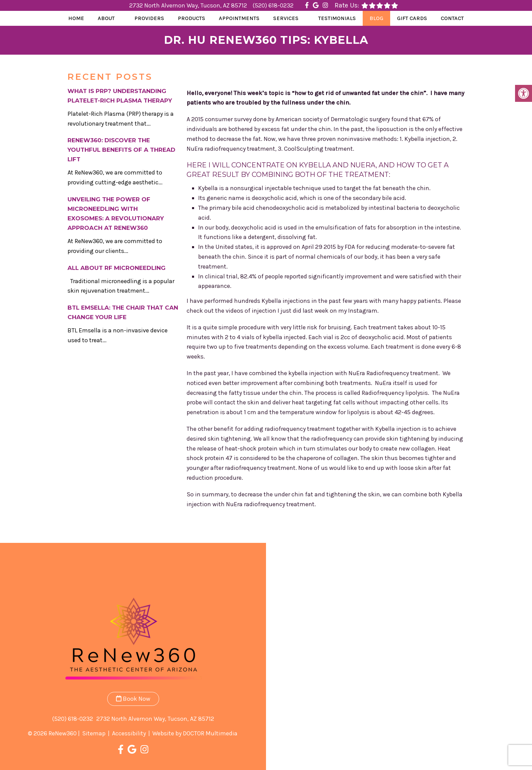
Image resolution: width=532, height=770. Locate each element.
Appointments (239, 18)
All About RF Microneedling (117, 268)
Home (76, 18)
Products (192, 18)
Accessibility (129, 733)
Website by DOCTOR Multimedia (195, 733)
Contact (452, 18)
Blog (376, 18)
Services (286, 18)
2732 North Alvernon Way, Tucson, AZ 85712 (189, 5)
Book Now (133, 699)
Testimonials (337, 18)
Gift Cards (412, 18)
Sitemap (94, 733)
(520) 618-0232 (273, 5)
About (106, 18)
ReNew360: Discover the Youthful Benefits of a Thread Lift (121, 150)
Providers (149, 18)
